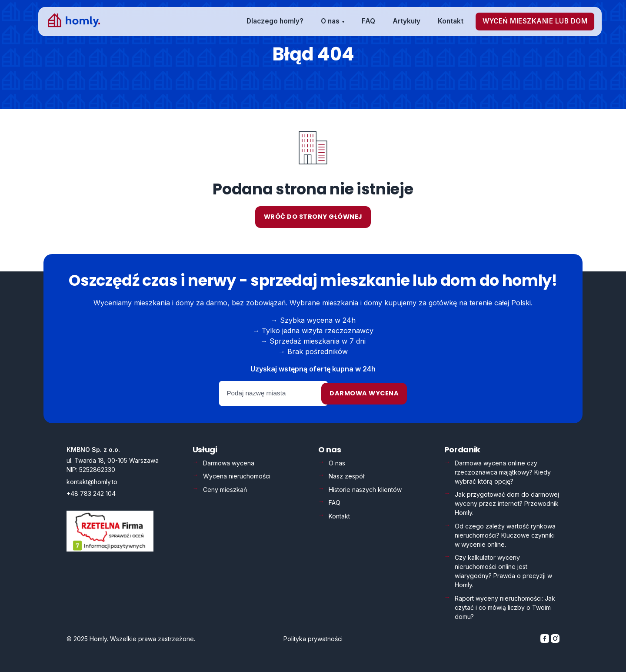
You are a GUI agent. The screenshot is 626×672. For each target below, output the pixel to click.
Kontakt (339, 516)
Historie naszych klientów (365, 490)
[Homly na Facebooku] (546, 640)
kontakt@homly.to (92, 482)
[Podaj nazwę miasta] (273, 394)
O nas (337, 463)
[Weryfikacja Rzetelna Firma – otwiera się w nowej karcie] (110, 549)
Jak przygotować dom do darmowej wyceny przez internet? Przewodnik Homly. (507, 503)
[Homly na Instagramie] (555, 640)
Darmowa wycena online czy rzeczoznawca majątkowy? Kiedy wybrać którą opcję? (503, 472)
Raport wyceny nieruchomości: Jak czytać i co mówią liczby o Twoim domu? (505, 607)
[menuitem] (268, 22)
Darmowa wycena (364, 393)
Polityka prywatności (313, 639)
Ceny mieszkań (225, 490)
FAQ (335, 503)
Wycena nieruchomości (237, 476)
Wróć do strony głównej (313, 217)
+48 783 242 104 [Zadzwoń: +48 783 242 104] (91, 493)
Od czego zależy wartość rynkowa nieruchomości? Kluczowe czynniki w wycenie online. (505, 535)
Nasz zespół (346, 476)
